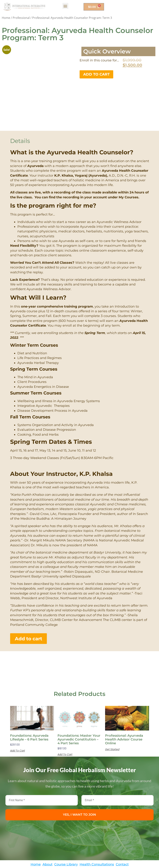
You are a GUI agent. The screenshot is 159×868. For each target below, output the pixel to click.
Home (6, 18)
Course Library (66, 839)
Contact (122, 839)
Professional (21, 18)
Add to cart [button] (18, 726)
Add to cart (96, 74)
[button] (65, 6)
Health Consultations (97, 839)
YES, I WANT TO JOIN (79, 790)
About (47, 839)
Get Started (112, 725)
